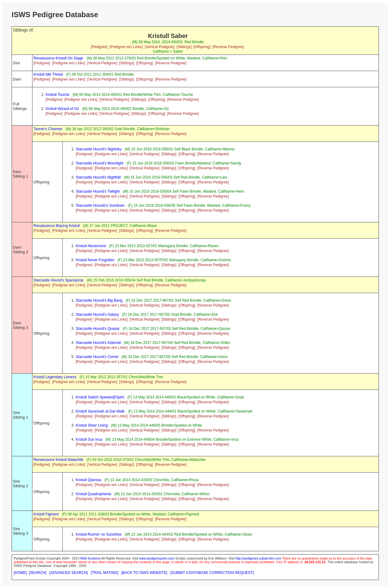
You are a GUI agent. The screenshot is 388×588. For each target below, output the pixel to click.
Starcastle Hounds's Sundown (100, 205)
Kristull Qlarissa (89, 480)
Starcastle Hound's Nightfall (98, 177)
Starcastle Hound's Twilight (98, 191)
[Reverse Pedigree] (228, 47)
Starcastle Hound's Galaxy (97, 315)
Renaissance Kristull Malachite (58, 460)
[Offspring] (202, 47)
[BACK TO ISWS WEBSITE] (144, 573)
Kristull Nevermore (91, 246)
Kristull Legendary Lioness (55, 377)
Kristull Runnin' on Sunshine (99, 534)
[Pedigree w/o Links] (126, 47)
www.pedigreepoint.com (157, 558)
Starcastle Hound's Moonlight (100, 163)
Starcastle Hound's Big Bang (99, 300)
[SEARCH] (37, 573)
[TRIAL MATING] (104, 573)
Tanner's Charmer (48, 129)
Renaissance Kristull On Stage (58, 58)
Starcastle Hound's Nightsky (99, 149)
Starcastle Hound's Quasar (98, 329)
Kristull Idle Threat (48, 74)
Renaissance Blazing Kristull (56, 226)
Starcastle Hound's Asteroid (98, 343)
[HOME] (20, 573)
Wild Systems (90, 558)
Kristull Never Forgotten (95, 260)
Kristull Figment (46, 514)
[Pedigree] (99, 47)
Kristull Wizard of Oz (62, 109)
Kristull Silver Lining (92, 425)
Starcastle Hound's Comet (97, 357)
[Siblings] (184, 47)
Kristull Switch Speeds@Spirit (100, 397)
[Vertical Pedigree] (160, 47)
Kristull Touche (58, 95)
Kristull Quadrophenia (93, 494)
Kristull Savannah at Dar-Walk (100, 411)
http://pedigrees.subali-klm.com (258, 558)
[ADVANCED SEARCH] (69, 573)
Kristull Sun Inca (89, 439)
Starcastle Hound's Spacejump (58, 280)
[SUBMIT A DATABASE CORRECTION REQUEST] (212, 573)
